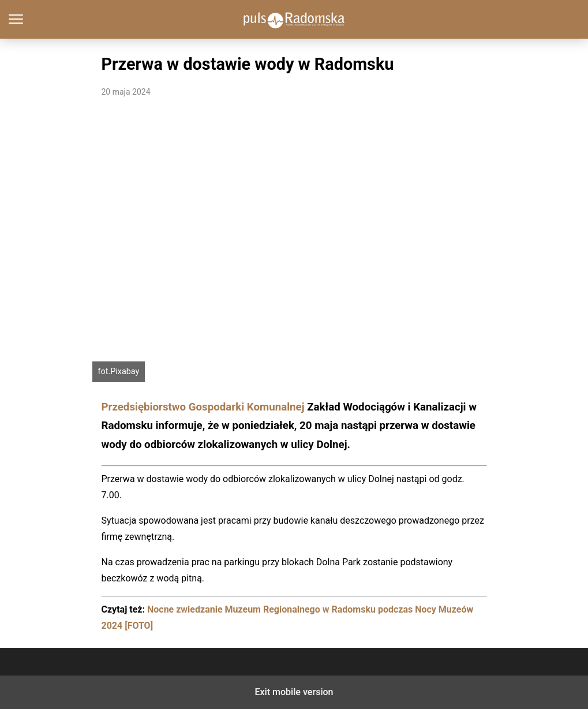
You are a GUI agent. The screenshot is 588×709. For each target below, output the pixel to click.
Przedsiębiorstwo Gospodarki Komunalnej (203, 407)
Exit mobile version (294, 692)
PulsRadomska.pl (294, 19)
